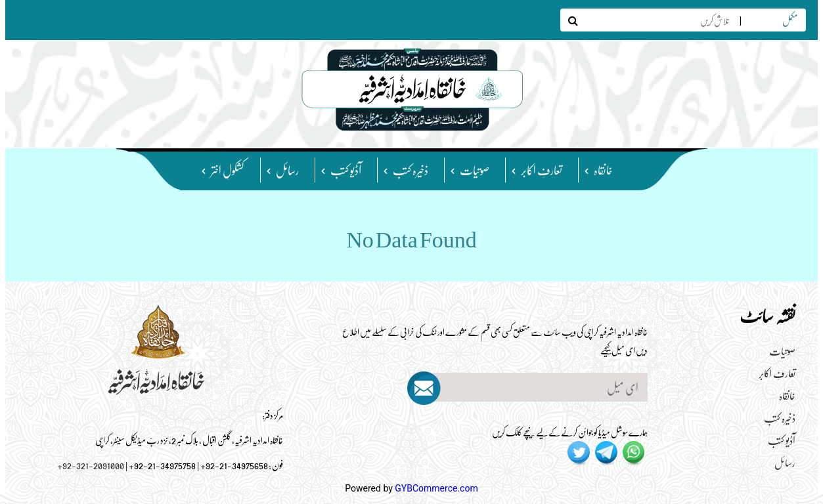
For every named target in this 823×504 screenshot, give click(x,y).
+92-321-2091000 (91, 465)
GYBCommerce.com (436, 488)
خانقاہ (603, 170)
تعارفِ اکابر (542, 170)
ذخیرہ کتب (411, 170)
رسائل (287, 170)
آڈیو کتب (346, 170)
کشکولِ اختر (228, 170)
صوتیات (475, 170)
